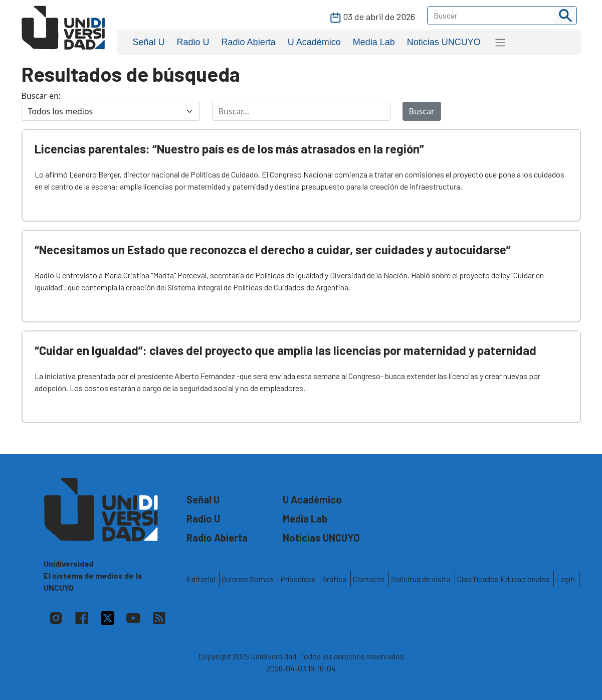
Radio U (193, 42)
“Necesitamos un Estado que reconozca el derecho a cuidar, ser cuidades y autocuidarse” (273, 249)
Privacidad (298, 579)
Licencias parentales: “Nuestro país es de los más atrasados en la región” (229, 149)
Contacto (369, 579)
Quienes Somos (248, 579)
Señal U (149, 42)
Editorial (201, 579)
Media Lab (374, 42)
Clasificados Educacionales (503, 579)
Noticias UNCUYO (444, 42)
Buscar (422, 111)
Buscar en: (41, 96)
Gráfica (334, 579)
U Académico (314, 42)
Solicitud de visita (421, 579)
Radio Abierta (249, 42)
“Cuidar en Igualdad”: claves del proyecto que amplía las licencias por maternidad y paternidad (285, 350)
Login (565, 579)
